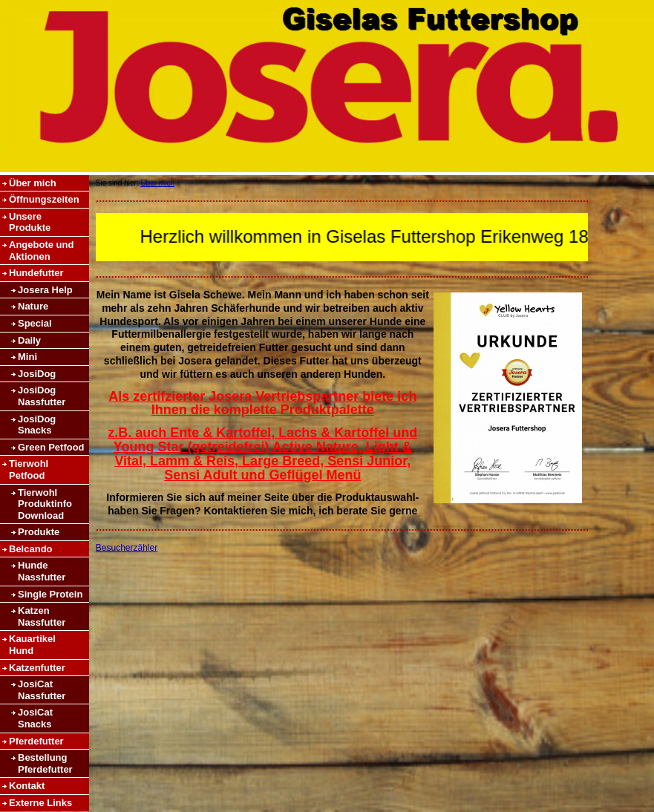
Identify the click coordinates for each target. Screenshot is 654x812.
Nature (33, 306)
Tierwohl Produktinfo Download (45, 504)
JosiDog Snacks (37, 425)
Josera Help (45, 290)
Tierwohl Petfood (29, 469)
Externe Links (40, 803)
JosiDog (37, 374)
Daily (29, 340)
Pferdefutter (36, 741)
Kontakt (27, 786)
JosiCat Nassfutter (42, 690)
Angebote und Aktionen (41, 251)
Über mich (33, 183)
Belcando (31, 549)
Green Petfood (51, 447)
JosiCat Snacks (35, 718)
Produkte (39, 532)
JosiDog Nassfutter (42, 396)
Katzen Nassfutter (42, 616)
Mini (27, 357)
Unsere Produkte (30, 222)
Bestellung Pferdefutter (45, 763)
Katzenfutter (37, 668)
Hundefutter (36, 273)
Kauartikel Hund (32, 645)
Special (35, 323)
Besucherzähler (127, 548)
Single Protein (50, 594)
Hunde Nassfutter (42, 571)
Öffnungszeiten (44, 199)
